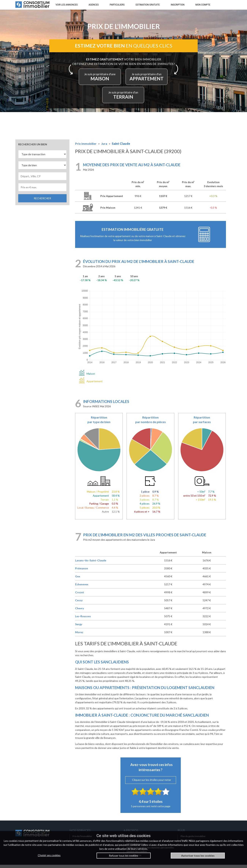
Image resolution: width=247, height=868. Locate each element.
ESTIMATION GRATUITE (148, 5)
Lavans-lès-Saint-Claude (91, 564)
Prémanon (82, 572)
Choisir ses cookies (49, 855)
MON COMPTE (203, 5)
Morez (79, 635)
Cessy (79, 603)
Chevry (79, 611)
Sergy (79, 627)
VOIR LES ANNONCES (67, 5)
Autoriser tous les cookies (198, 856)
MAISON (122, 79)
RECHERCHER (42, 201)
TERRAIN (143, 97)
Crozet (80, 595)
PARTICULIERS (117, 5)
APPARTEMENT (106, 97)
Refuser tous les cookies (123, 856)
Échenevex (82, 588)
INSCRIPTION (178, 5)
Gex (78, 580)
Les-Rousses (83, 619)
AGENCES (94, 5)
